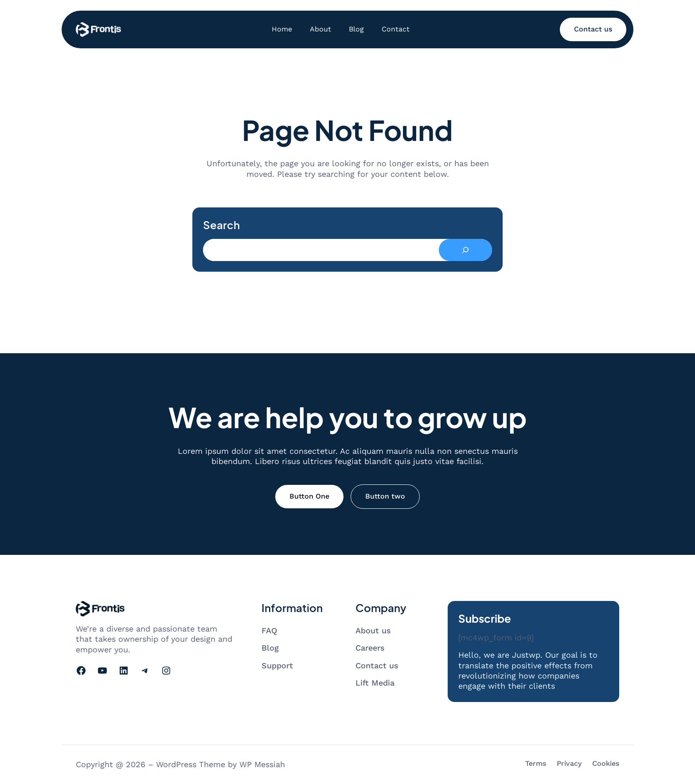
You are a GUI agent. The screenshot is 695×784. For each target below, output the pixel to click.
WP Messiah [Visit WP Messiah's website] (262, 764)
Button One (309, 496)
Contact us (593, 29)
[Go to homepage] (98, 29)
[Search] (465, 250)
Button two (385, 496)
